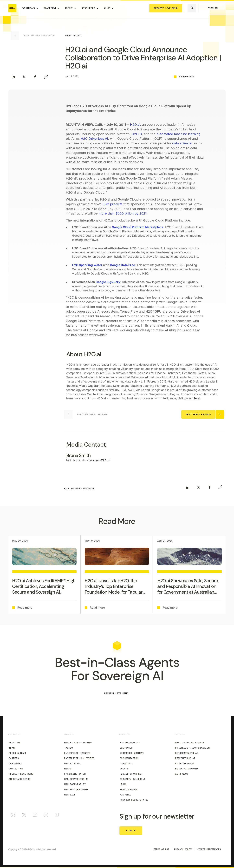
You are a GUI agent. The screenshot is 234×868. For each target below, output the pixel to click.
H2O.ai (135, 125)
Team (12, 748)
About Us (15, 743)
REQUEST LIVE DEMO (166, 8)
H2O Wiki (126, 795)
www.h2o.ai (192, 398)
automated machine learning (178, 134)
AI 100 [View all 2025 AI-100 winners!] (107, 8)
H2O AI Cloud (73, 763)
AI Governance (185, 763)
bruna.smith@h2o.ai (99, 460)
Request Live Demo (21, 774)
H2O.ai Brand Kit (131, 774)
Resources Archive (132, 753)
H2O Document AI (75, 784)
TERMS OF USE (161, 849)
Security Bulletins (133, 779)
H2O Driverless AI (94, 139)
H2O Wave (70, 795)
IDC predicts (113, 204)
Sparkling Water (75, 774)
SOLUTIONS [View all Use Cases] (28, 8)
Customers (15, 763)
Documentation (129, 758)
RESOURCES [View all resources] (88, 8)
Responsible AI (185, 758)
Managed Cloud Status (134, 800)
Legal (123, 784)
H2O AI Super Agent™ (78, 743)
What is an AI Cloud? (190, 743)
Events (124, 769)
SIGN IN (213, 8)
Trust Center (128, 789)
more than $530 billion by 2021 (123, 213)
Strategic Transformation (192, 748)
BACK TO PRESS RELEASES (79, 489)
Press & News (17, 753)
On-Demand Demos (20, 779)
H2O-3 (137, 134)
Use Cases (126, 748)
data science (182, 143)
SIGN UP (131, 831)
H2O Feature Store (76, 789)
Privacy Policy (183, 849)
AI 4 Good (182, 774)
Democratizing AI (187, 753)
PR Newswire (186, 77)
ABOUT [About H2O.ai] (69, 8)
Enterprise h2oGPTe (77, 753)
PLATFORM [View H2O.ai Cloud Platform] (50, 8)
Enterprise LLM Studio (79, 758)
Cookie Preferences (209, 849)
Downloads (126, 763)
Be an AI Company (187, 769)
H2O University (130, 743)
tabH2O (68, 748)
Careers (14, 758)
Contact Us (16, 769)
